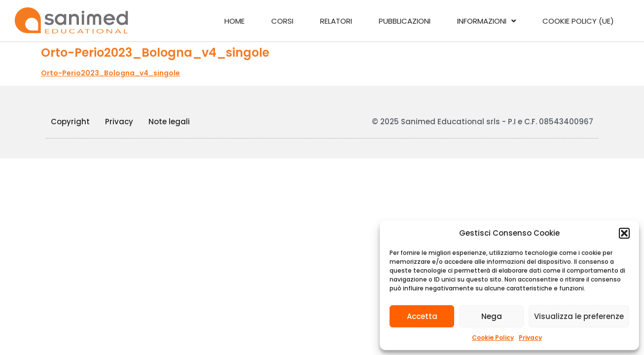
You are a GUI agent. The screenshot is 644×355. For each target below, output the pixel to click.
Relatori (336, 21)
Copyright (70, 122)
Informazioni (486, 21)
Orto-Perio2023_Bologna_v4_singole (110, 73)
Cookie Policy (493, 337)
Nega (492, 316)
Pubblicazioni (405, 21)
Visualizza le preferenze (579, 316)
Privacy (530, 337)
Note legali (169, 122)
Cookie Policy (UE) (578, 21)
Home (234, 21)
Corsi (282, 21)
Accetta (422, 316)
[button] (624, 233)
